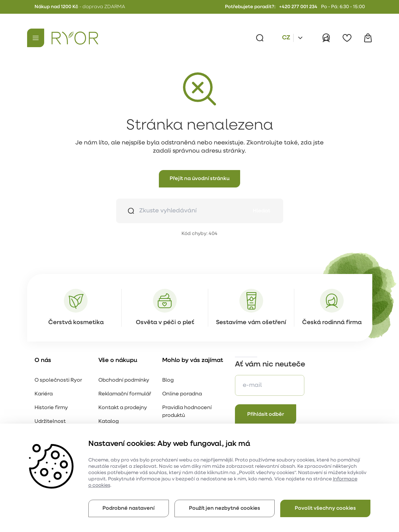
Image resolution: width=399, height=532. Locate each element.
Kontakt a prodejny (123, 408)
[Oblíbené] (347, 38)
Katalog (109, 422)
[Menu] (36, 38)
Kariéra (44, 394)
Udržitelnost (50, 422)
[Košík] (368, 38)
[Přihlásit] (326, 38)
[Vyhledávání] (260, 38)
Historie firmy (51, 408)
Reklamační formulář (125, 394)
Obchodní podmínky (124, 380)
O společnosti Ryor (58, 380)
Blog (168, 380)
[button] (199, 179)
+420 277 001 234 (298, 7)
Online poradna (182, 394)
